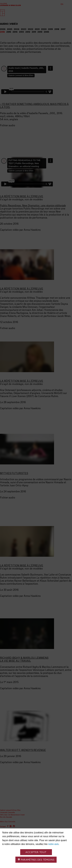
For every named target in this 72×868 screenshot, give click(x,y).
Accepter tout (36, 852)
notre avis (53, 844)
